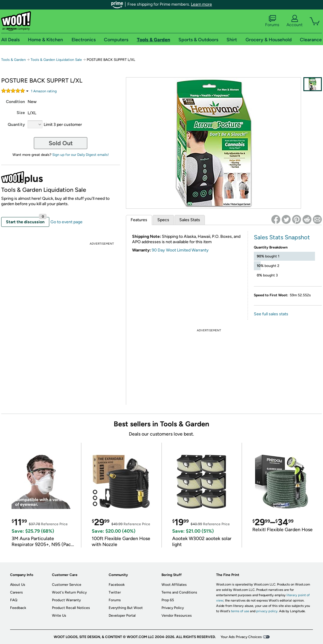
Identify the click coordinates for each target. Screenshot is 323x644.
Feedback (18, 608)
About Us (18, 585)
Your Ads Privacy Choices (241, 637)
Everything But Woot (126, 608)
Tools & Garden (14, 60)
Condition (15, 102)
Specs (163, 220)
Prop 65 (168, 600)
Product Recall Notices (71, 608)
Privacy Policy (173, 608)
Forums (272, 21)
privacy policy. (267, 611)
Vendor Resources (177, 615)
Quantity (16, 125)
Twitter (115, 592)
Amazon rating (44, 91)
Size (21, 113)
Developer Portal (122, 615)
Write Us (59, 615)
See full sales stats (271, 314)
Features (139, 220)
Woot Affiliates (174, 585)
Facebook (117, 585)
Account (294, 21)
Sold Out (61, 143)
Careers (16, 592)
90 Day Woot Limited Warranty (180, 250)
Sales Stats (190, 220)
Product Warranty (66, 600)
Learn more (201, 4)
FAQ (14, 600)
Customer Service (67, 585)
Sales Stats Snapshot (282, 237)
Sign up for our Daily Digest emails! (81, 155)
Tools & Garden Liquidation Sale (56, 60)
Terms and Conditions (179, 592)
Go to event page (66, 222)
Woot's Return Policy (69, 592)
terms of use (240, 611)
